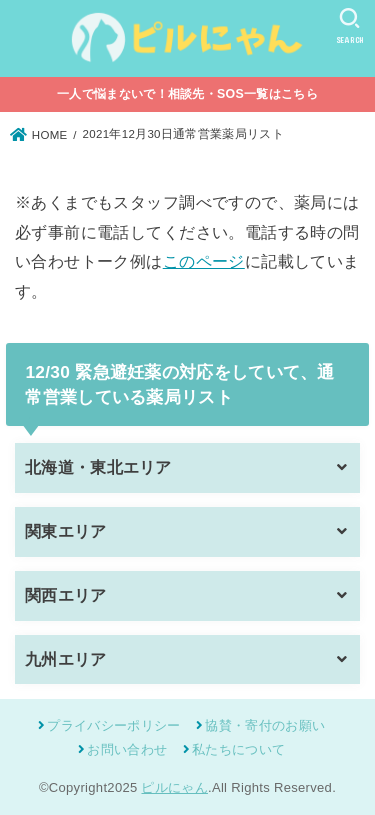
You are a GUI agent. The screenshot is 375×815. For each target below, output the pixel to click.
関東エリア (66, 531)
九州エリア (66, 659)
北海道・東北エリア (98, 467)
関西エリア (66, 595)
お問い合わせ (127, 749)
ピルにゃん (174, 787)
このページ (204, 261)
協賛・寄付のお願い (265, 725)
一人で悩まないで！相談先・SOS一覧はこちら (187, 94)
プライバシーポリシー (113, 725)
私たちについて (238, 749)
